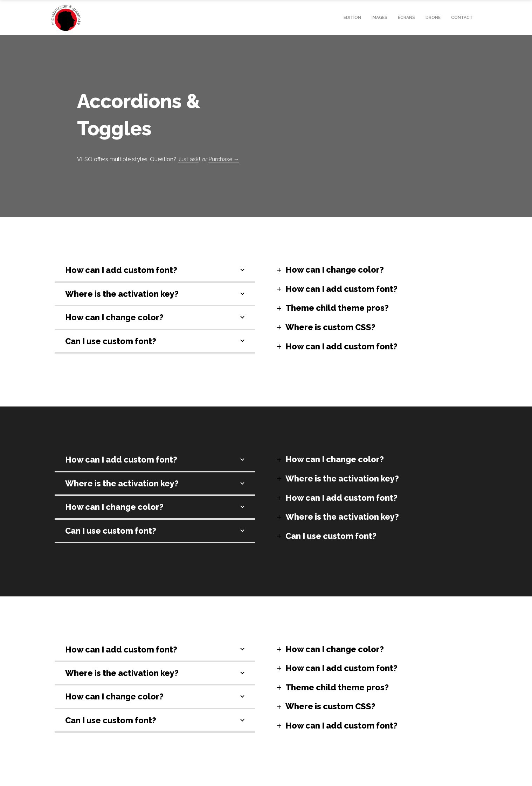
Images (379, 18)
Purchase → (224, 159)
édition (352, 18)
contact (462, 18)
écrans (406, 18)
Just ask (188, 159)
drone (433, 18)
